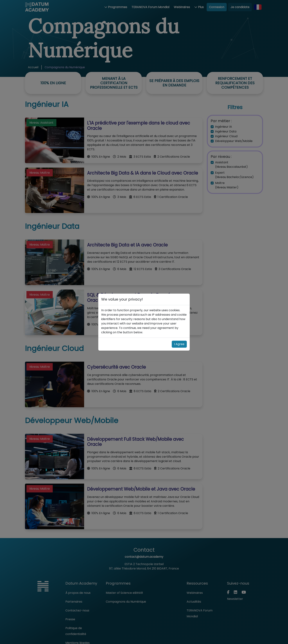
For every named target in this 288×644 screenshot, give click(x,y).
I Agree (179, 344)
